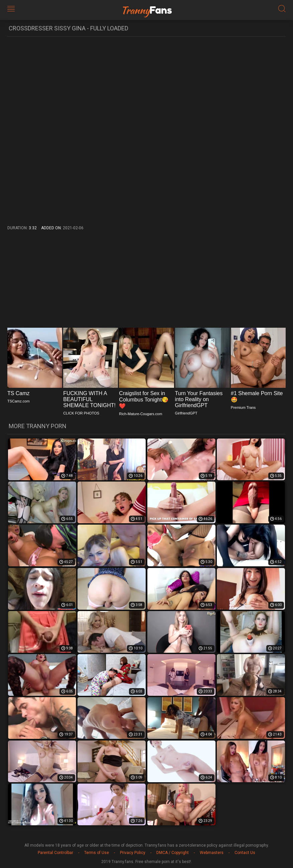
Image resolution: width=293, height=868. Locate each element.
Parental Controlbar (55, 853)
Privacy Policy (133, 853)
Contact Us (245, 853)
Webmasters (212, 853)
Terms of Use (97, 853)
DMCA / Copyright (173, 853)
